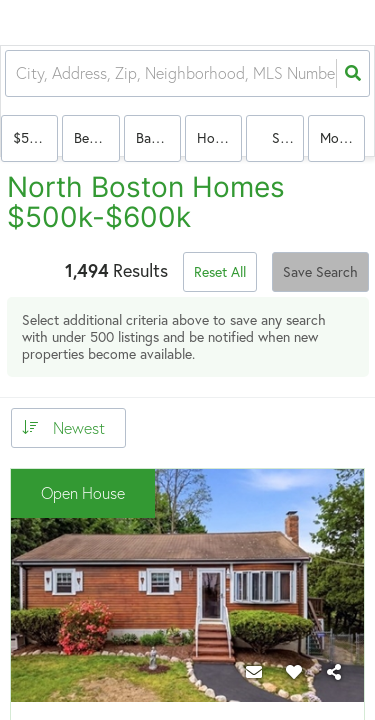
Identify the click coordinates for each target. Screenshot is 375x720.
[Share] (334, 672)
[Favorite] (294, 672)
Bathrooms (158, 137)
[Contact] (254, 672)
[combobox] (18, 73)
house (216, 137)
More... (340, 137)
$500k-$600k (35, 137)
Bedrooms (96, 137)
